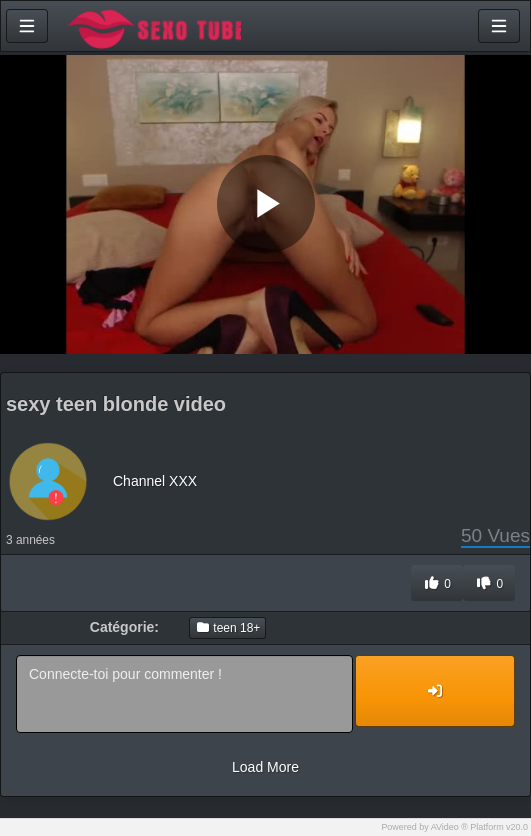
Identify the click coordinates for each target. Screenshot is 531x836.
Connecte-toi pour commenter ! (184, 694)
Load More (265, 767)
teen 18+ (227, 628)
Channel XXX (155, 481)
